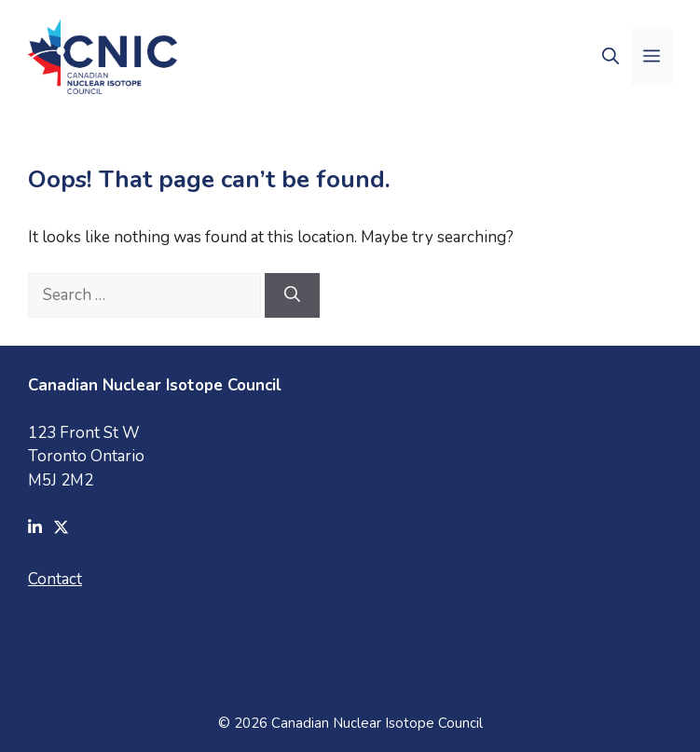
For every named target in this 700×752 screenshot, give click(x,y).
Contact (55, 579)
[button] (611, 57)
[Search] (292, 295)
